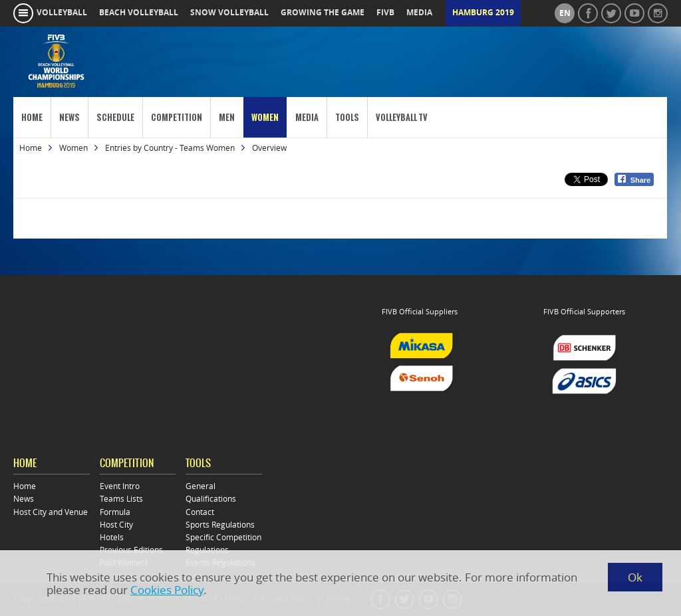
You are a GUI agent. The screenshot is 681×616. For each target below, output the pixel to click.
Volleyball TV (402, 117)
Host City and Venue (51, 512)
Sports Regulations (220, 525)
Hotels (112, 537)
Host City (116, 525)
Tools (347, 117)
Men (227, 117)
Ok (635, 577)
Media (307, 117)
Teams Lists (121, 499)
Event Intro (120, 486)
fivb (385, 13)
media (419, 13)
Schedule (115, 117)
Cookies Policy (167, 590)
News (69, 117)
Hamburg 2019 (483, 13)
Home (32, 117)
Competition (177, 117)
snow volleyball (229, 13)
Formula (115, 512)
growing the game (323, 13)
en (565, 13)
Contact (200, 512)
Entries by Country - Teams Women (170, 148)
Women (265, 117)
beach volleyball (139, 13)
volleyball (62, 13)
